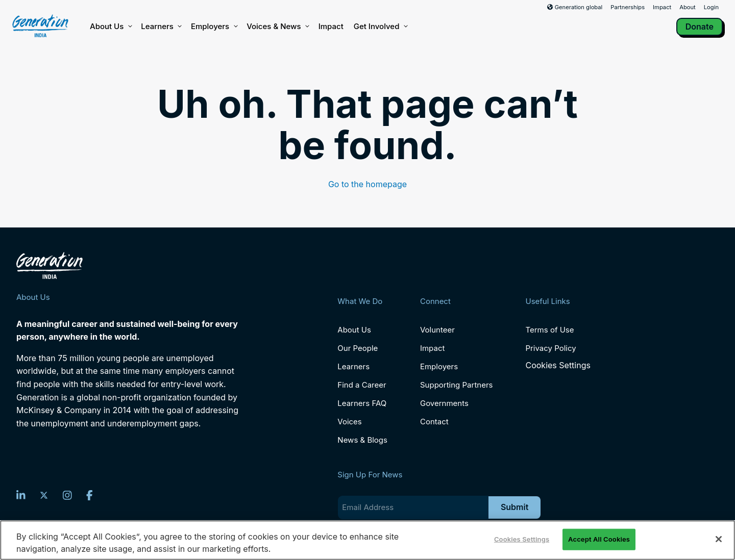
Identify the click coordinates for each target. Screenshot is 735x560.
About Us (110, 27)
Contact (434, 422)
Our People (358, 348)
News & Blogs (362, 440)
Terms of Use (549, 330)
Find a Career (362, 385)
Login (711, 7)
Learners (161, 27)
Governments (444, 403)
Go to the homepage (367, 184)
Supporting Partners (457, 385)
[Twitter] (44, 495)
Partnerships (628, 7)
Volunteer (437, 330)
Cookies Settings (558, 365)
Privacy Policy (550, 348)
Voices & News (277, 27)
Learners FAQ (362, 403)
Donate (700, 27)
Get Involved (380, 27)
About (688, 7)
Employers (214, 27)
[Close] (719, 539)
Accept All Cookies (599, 539)
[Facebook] (90, 495)
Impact (662, 7)
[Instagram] (67, 495)
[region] (367, 540)
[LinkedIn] (21, 495)
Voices (349, 422)
